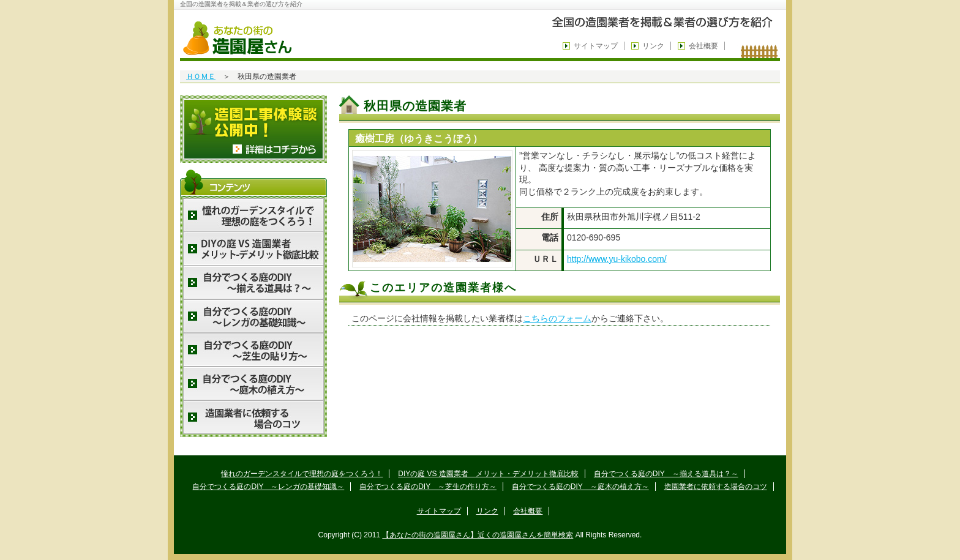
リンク (653, 46)
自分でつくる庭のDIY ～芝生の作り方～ (428, 487)
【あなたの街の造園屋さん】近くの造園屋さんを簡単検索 (478, 535)
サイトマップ (596, 46)
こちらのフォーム (557, 318)
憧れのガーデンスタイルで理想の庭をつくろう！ (302, 474)
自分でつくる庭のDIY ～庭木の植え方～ (580, 487)
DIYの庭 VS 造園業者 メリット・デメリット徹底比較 (488, 474)
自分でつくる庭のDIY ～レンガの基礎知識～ (268, 487)
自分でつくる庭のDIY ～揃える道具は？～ (666, 474)
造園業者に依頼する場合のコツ (716, 487)
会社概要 (703, 46)
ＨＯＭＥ (201, 77)
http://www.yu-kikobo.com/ (617, 259)
